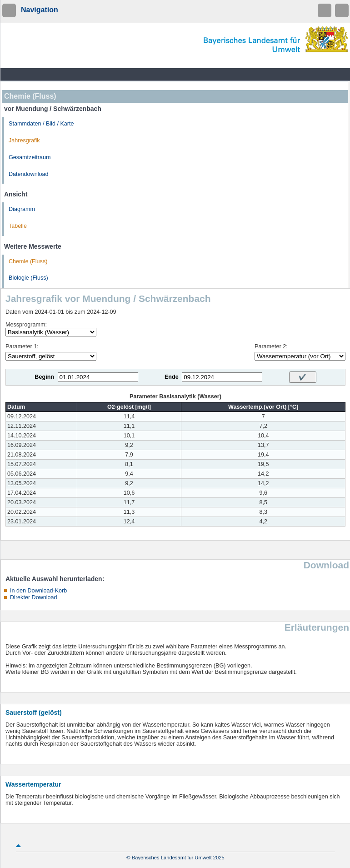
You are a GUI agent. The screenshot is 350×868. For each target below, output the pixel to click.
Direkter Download (34, 597)
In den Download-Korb (38, 591)
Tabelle (18, 226)
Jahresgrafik (24, 140)
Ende (172, 377)
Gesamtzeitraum (30, 157)
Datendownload (29, 174)
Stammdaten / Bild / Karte (41, 124)
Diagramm (22, 209)
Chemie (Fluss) (28, 261)
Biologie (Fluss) (28, 278)
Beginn (44, 377)
